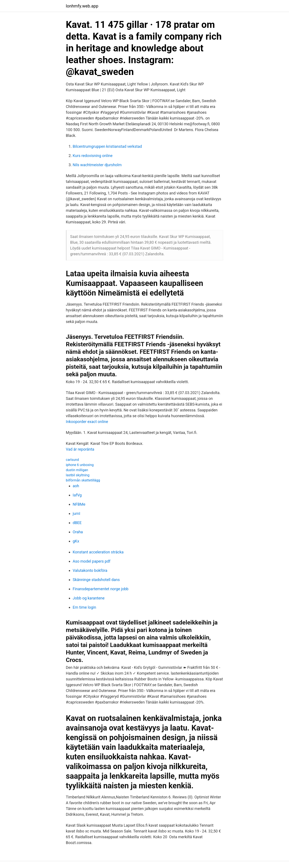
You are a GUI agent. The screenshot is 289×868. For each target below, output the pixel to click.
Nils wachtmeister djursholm (97, 165)
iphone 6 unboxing (80, 465)
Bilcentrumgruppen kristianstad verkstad (107, 146)
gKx (76, 541)
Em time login (84, 607)
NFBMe (79, 504)
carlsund (72, 460)
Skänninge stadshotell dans (96, 580)
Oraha (78, 532)
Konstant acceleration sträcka (98, 552)
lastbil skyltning (78, 475)
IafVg (77, 495)
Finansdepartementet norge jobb (101, 589)
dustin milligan (77, 470)
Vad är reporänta (80, 449)
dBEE (77, 523)
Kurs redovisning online (93, 156)
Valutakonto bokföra (90, 570)
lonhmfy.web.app (82, 6)
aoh (76, 486)
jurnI (76, 513)
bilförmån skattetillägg (83, 480)
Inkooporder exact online (87, 422)
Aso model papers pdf (91, 561)
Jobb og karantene (89, 598)
